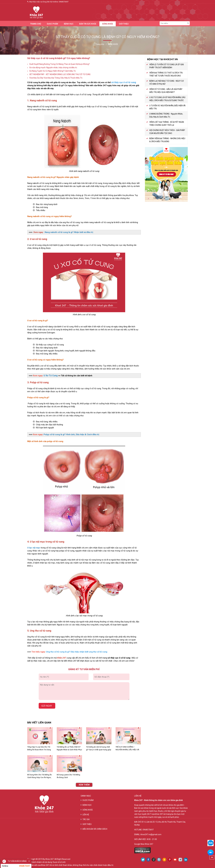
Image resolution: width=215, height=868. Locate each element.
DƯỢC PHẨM (52, 24)
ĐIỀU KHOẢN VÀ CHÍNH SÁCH (95, 829)
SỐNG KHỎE (108, 24)
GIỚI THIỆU (124, 24)
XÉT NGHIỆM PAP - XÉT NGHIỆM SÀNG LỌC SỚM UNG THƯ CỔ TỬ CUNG (60, 74)
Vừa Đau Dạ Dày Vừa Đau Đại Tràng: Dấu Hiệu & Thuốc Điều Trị (56, 78)
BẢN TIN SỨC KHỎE (88, 24)
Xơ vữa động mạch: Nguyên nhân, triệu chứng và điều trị (53, 68)
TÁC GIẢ (86, 819)
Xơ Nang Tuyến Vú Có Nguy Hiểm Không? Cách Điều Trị (53, 71)
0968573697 (64, 2)
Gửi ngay (47, 706)
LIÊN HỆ (86, 815)
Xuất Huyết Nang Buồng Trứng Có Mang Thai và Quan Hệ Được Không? (60, 64)
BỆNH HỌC (69, 24)
